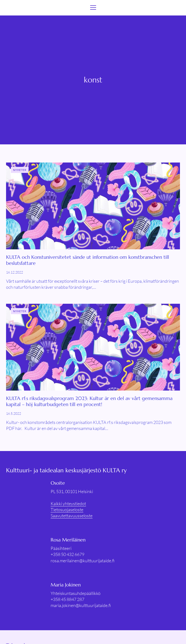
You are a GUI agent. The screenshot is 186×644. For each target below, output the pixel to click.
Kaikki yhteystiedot (68, 503)
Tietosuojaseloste (67, 510)
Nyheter (20, 170)
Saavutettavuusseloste (72, 516)
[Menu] (93, 8)
